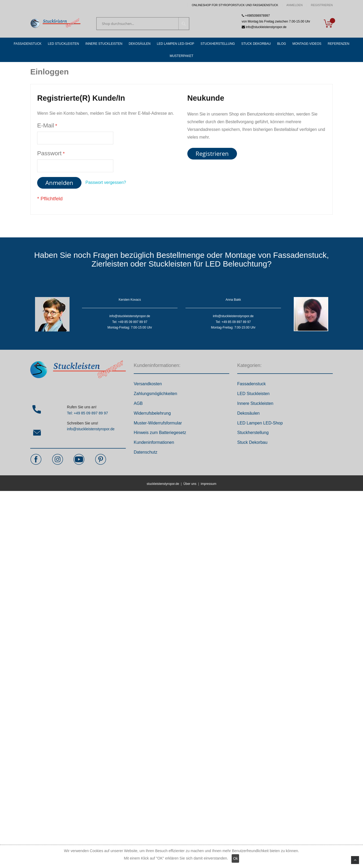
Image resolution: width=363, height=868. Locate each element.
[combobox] (143, 24)
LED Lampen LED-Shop (260, 423)
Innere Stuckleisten (255, 403)
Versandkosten (148, 384)
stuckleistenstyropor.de (163, 484)
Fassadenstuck (252, 384)
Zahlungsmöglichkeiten (155, 394)
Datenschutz (146, 452)
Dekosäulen (249, 413)
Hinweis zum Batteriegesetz (160, 433)
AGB (138, 403)
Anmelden (294, 5)
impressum (208, 484)
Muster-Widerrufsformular (158, 423)
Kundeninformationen (154, 442)
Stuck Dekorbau (252, 442)
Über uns (190, 484)
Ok (235, 858)
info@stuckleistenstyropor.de (91, 429)
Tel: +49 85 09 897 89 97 (87, 413)
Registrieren (322, 5)
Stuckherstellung (253, 433)
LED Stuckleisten (253, 394)
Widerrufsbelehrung (152, 413)
